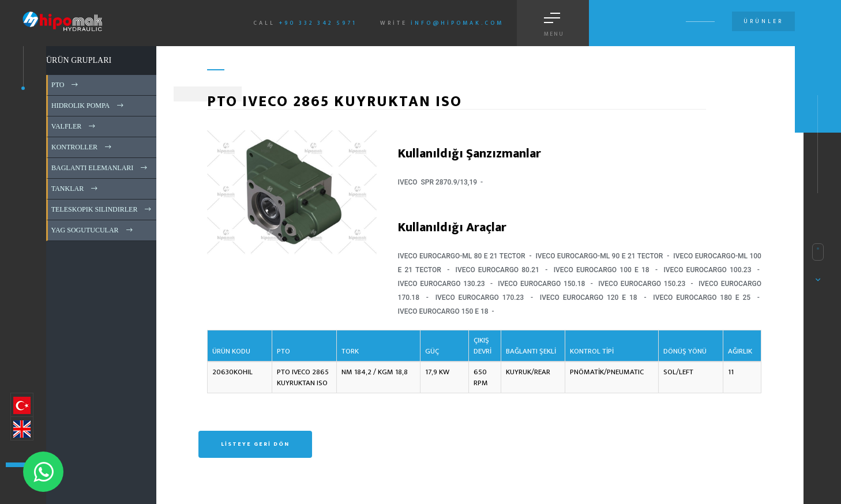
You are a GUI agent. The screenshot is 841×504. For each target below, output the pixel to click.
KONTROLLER (82, 147)
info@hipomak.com (457, 23)
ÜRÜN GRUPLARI (79, 60)
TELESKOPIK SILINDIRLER (102, 209)
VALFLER (74, 126)
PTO (65, 85)
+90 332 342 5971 (318, 23)
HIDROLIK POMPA (88, 106)
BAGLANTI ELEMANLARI (100, 168)
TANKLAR (75, 189)
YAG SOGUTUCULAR (93, 230)
